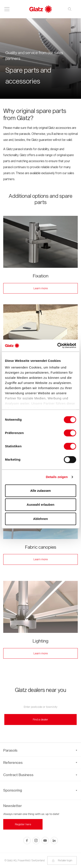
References (40, 763)
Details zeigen (57, 477)
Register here (23, 824)
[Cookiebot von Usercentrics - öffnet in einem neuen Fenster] (58, 346)
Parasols (40, 750)
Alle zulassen (40, 491)
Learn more (41, 288)
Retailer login (62, 860)
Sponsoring (13, 790)
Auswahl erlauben (40, 505)
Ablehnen (40, 519)
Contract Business (40, 775)
